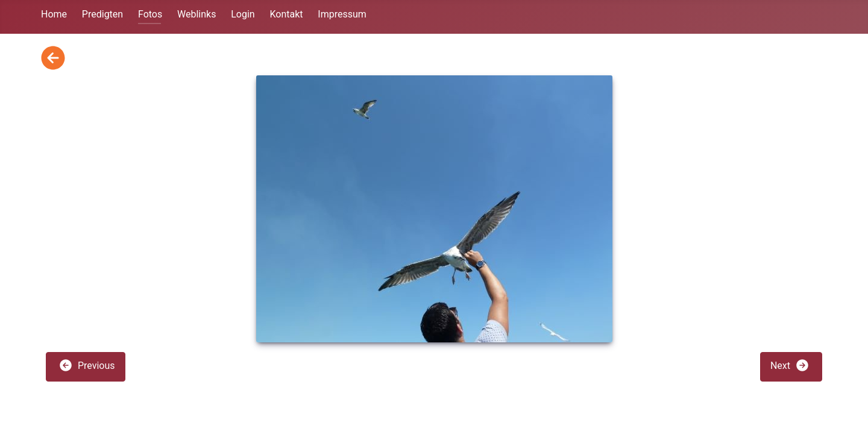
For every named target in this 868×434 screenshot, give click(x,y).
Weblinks (197, 14)
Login (243, 14)
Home (54, 14)
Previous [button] (87, 365)
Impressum (342, 14)
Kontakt (286, 14)
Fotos (150, 14)
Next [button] (790, 365)
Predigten (102, 14)
